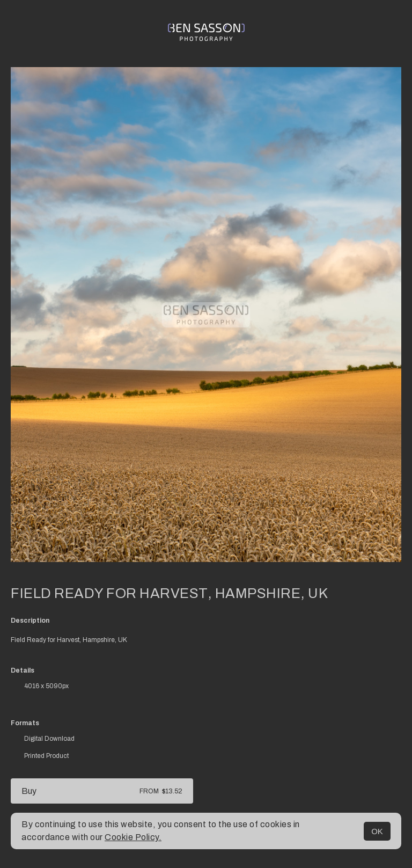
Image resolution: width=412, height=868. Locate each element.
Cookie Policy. (133, 837)
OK (377, 831)
